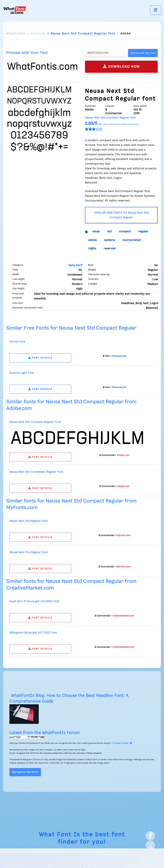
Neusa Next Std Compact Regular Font (35, 422)
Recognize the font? (25, 772)
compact (125, 232)
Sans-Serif (75, 265)
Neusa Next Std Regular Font (29, 521)
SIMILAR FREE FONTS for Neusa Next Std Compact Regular (121, 215)
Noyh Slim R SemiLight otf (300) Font (34, 601)
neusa (96, 232)
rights (92, 249)
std (109, 232)
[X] (150, 845)
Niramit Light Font (22, 373)
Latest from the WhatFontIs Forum (45, 733)
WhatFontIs (16, 34)
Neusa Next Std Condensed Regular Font (36, 472)
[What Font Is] (15, 10)
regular (143, 232)
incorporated (132, 240)
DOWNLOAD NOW (121, 66)
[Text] (106, 53)
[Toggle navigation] (156, 10)
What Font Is (60, 835)
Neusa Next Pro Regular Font (29, 552)
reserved (110, 249)
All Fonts (38, 34)
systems (110, 240)
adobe (92, 240)
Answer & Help (123, 743)
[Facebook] (150, 836)
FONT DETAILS (40, 358)
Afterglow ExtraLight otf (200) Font (33, 633)
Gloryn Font (17, 342)
